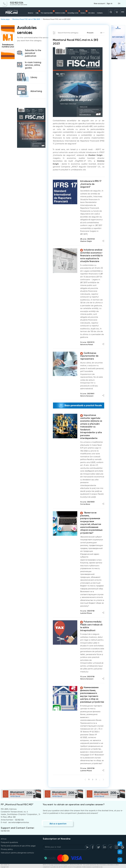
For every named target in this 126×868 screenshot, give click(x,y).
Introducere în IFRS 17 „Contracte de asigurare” (91, 184)
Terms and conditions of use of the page (18, 846)
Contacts (100, 13)
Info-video (91, 13)
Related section (61, 12)
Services (84, 12)
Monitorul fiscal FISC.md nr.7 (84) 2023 (26, 19)
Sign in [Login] (110, 4)
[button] (118, 844)
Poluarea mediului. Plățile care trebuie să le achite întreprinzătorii (91, 626)
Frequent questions (9, 842)
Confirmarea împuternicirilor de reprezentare (89, 356)
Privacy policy (7, 849)
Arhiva (4, 839)
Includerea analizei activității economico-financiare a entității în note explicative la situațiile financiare (91, 256)
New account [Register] (100, 4)
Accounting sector (74, 12)
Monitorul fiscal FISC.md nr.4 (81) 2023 (57, 19)
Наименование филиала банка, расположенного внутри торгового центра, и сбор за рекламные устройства (92, 695)
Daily (38, 12)
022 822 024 (17, 3)
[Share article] (103, 241)
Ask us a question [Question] (58, 824)
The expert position (48, 12)
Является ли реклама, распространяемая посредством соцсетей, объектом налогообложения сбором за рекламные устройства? (91, 523)
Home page (5, 19)
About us (31, 13)
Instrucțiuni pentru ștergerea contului (17, 853)
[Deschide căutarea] (111, 12)
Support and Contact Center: (18, 828)
